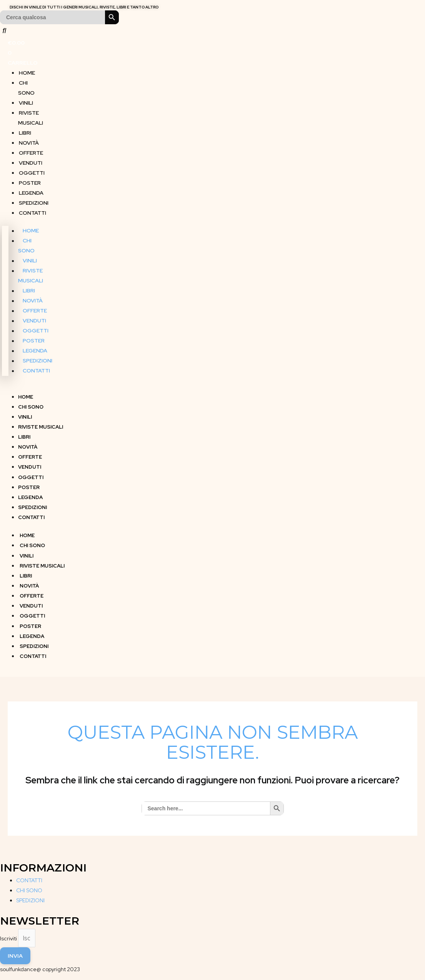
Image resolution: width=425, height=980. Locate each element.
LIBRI (24, 129)
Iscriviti (9, 935)
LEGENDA (30, 189)
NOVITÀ (28, 139)
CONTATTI (32, 209)
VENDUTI (30, 159)
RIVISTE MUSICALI (31, 114)
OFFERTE (30, 149)
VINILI (25, 99)
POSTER (29, 179)
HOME (26, 69)
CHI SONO (26, 84)
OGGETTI (31, 169)
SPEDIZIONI (33, 199)
